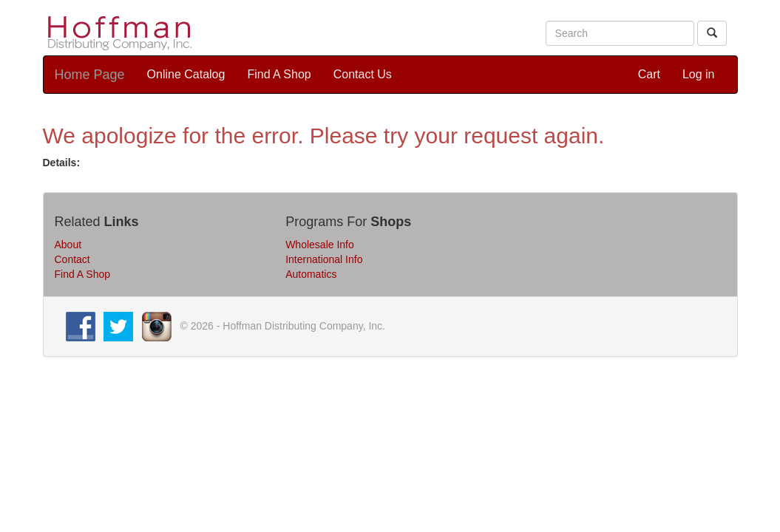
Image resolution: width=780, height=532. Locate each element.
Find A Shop (279, 74)
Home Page (90, 75)
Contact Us (363, 74)
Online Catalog (186, 74)
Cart (649, 74)
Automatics (311, 274)
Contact (72, 259)
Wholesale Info (320, 245)
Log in (699, 74)
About (68, 245)
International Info (324, 259)
